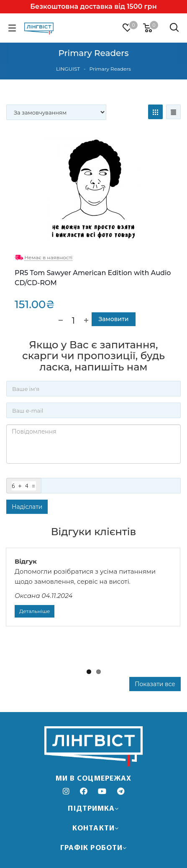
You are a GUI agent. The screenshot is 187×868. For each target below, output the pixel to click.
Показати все (155, 684)
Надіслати (27, 507)
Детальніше (35, 611)
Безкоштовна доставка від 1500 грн (93, 6)
